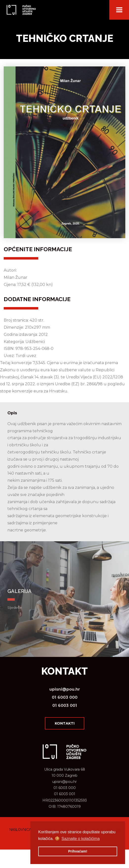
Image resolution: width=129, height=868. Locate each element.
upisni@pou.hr (65, 689)
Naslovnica (20, 830)
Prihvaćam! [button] (78, 851)
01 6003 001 (65, 705)
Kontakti (65, 723)
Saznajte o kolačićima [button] (81, 839)
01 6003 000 (65, 697)
